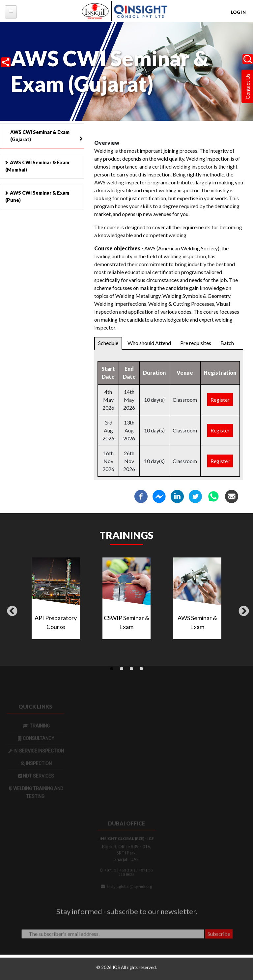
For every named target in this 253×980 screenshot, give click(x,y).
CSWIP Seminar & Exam (126, 622)
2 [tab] (122, 669)
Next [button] (244, 612)
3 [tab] (131, 669)
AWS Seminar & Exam (197, 622)
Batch (227, 343)
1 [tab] (112, 669)
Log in (238, 12)
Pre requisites (196, 343)
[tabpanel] (126, 601)
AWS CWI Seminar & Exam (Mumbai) (37, 166)
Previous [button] (12, 612)
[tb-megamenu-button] (11, 12)
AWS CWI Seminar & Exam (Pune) (37, 196)
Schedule (108, 343)
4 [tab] (141, 669)
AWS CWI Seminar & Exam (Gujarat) (40, 136)
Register (220, 400)
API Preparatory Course (56, 622)
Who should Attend (149, 343)
